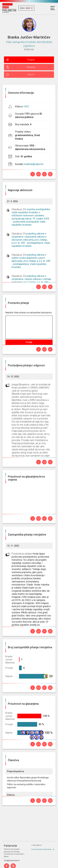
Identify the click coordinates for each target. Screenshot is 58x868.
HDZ (27, 106)
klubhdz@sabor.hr (34, 164)
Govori (31, 75)
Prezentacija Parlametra (41, 849)
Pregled (31, 60)
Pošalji (29, 342)
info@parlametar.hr (12, 860)
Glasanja (31, 67)
